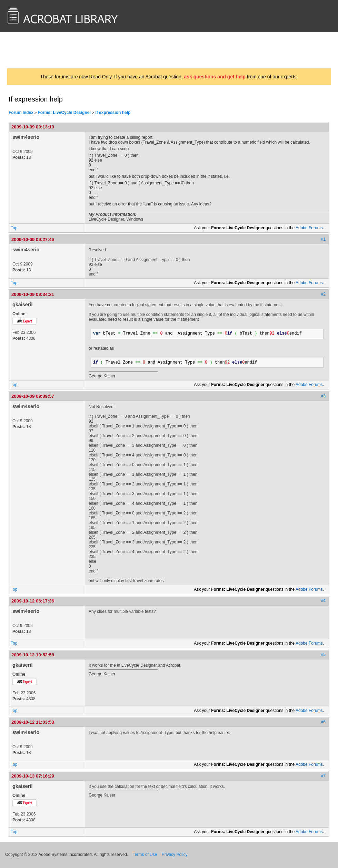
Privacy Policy (175, 855)
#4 (323, 601)
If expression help (113, 113)
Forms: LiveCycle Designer (64, 113)
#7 (323, 776)
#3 (323, 396)
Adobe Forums (309, 228)
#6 (323, 722)
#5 (323, 655)
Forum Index (21, 113)
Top (14, 228)
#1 (323, 239)
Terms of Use (145, 855)
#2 (323, 294)
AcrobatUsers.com (34, 50)
